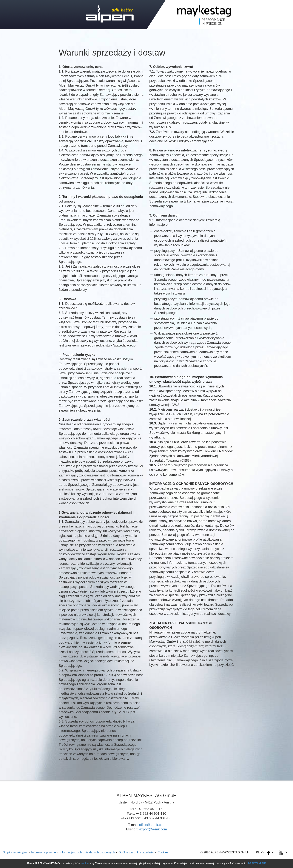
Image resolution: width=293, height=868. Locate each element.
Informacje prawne (44, 852)
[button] (282, 853)
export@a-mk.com (153, 829)
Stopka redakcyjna (15, 852)
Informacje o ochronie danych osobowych (87, 852)
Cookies (163, 852)
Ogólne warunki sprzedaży (136, 852)
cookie (85, 863)
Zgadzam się (257, 863)
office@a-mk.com (152, 825)
